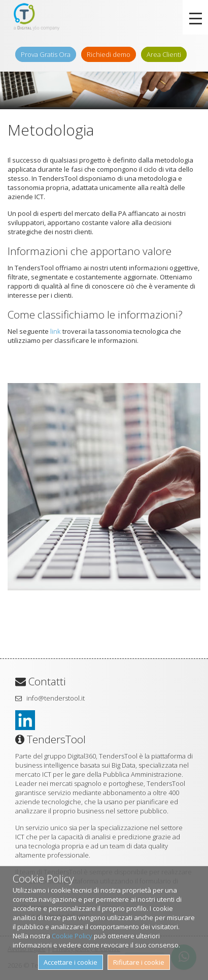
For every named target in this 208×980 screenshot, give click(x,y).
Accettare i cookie (71, 962)
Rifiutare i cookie (139, 962)
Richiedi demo (109, 54)
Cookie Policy (72, 936)
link (56, 331)
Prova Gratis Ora (46, 54)
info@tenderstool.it (56, 698)
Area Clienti (164, 54)
